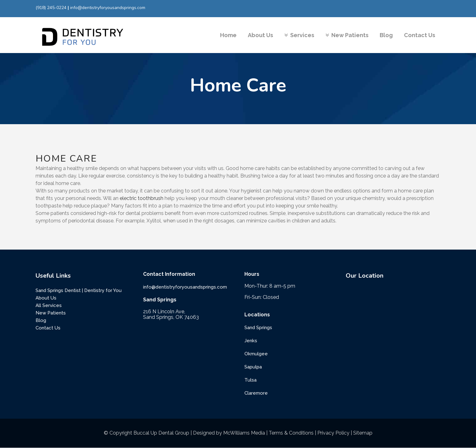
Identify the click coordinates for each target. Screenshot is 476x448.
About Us (46, 298)
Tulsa (250, 380)
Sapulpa (253, 367)
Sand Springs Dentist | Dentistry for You (79, 290)
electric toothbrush (142, 198)
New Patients (51, 313)
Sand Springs (258, 328)
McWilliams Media (244, 433)
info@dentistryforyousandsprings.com (108, 8)
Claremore (256, 393)
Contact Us (48, 328)
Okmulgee (256, 354)
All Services (49, 305)
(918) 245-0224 (51, 8)
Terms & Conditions (291, 433)
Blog (41, 320)
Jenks (251, 341)
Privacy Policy (333, 433)
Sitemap (363, 433)
